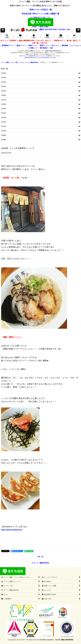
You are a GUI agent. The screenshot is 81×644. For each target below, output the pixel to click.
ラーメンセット (76, 45)
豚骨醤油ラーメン (8, 45)
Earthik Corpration (47, 640)
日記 (51, 48)
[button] (3, 30)
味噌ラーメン (33, 45)
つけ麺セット (33, 48)
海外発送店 (44, 48)
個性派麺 (65, 45)
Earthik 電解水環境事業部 (64, 640)
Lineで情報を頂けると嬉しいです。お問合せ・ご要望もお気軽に (41, 22)
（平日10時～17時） (64, 30)
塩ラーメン (55, 45)
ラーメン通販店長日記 (40, 563)
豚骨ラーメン (45, 45)
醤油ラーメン (21, 45)
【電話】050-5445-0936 (47, 29)
